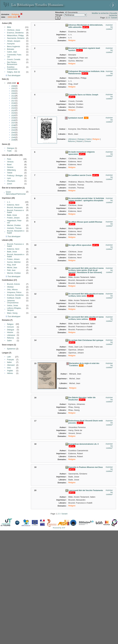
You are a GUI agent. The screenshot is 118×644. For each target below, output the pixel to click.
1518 (13, 103)
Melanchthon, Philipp (15, 36)
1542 (13, 130)
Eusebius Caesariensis (12, 68)
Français (10, 360)
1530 (13, 118)
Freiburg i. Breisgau (15, 176)
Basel (9, 165)
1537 (13, 123)
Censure (10, 327)
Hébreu (10, 373)
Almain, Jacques (14, 41)
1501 (13, 88)
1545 (13, 138)
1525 (13, 116)
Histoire (10, 332)
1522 (13, 108)
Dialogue (11, 148)
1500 (13, 86)
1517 (13, 101)
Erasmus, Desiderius (15, 33)
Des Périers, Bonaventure (12, 63)
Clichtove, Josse (14, 30)
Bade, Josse (12, 215)
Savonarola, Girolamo (16, 38)
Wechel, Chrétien (14, 225)
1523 (13, 111)
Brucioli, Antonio (13, 284)
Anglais (10, 371)
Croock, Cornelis (14, 59)
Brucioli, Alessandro (15, 208)
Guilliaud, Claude (14, 298)
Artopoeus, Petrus (14, 292)
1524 (13, 113)
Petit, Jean (11, 270)
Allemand (11, 365)
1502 (13, 91)
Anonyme (11, 44)
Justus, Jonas (12, 305)
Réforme (10, 338)
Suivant (114, 18)
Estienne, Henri (13, 205)
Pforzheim (11, 181)
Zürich (9, 184)
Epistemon (11, 349)
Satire (9, 341)
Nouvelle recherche (113, 14)
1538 (13, 125)
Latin (9, 357)
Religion (10, 324)
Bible (9, 27)
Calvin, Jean (12, 52)
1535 (13, 120)
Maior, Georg (12, 313)
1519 (13, 106)
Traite (9, 151)
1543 (13, 133)
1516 (13, 98)
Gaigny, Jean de (14, 72)
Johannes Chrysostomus (13, 302)
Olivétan (10, 287)
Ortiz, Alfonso (12, 290)
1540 (13, 128)
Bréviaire (11, 49)
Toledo (10, 173)
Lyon (9, 178)
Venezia (10, 162)
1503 (13, 93)
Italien (9, 362)
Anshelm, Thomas (14, 228)
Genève (10, 167)
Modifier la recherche (100, 13)
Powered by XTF (59, 528)
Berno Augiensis (14, 47)
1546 (13, 140)
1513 (13, 96)
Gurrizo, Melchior (14, 262)
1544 (13, 135)
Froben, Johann (13, 218)
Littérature (11, 335)
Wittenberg (11, 170)
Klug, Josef (11, 265)
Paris (9, 159)
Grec (9, 368)
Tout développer (13, 76)
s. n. (9, 202)
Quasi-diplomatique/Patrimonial (16, 193)
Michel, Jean (12, 268)
